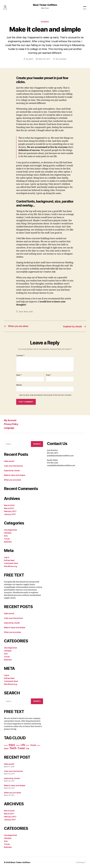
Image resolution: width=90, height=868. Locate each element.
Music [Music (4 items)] (28, 745)
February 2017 (10, 511)
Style (31, 312)
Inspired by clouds (12, 471)
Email (48, 375)
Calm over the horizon (13, 466)
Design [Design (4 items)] (6, 745)
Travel (7, 539)
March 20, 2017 (44, 59)
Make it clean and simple (15, 475)
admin (31, 59)
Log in (7, 557)
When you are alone (12, 480)
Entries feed (9, 560)
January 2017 (10, 514)
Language (9, 428)
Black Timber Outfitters (45, 5)
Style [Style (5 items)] (6, 749)
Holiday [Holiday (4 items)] (18, 745)
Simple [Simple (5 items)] (33, 745)
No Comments (61, 59)
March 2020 (9, 505)
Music (26, 312)
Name (19, 375)
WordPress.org (11, 566)
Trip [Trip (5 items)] (27, 749)
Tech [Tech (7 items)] (13, 748)
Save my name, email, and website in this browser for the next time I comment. (45, 395)
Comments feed (11, 563)
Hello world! (9, 461)
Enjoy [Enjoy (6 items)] (12, 745)
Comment (20, 356)
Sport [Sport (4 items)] (39, 745)
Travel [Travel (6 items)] (21, 748)
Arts (6, 536)
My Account (11, 420)
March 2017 (9, 508)
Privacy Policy (12, 424)
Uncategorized (10, 530)
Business (45, 22)
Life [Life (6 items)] (23, 745)
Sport (21, 312)
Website (19, 385)
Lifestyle (8, 533)
